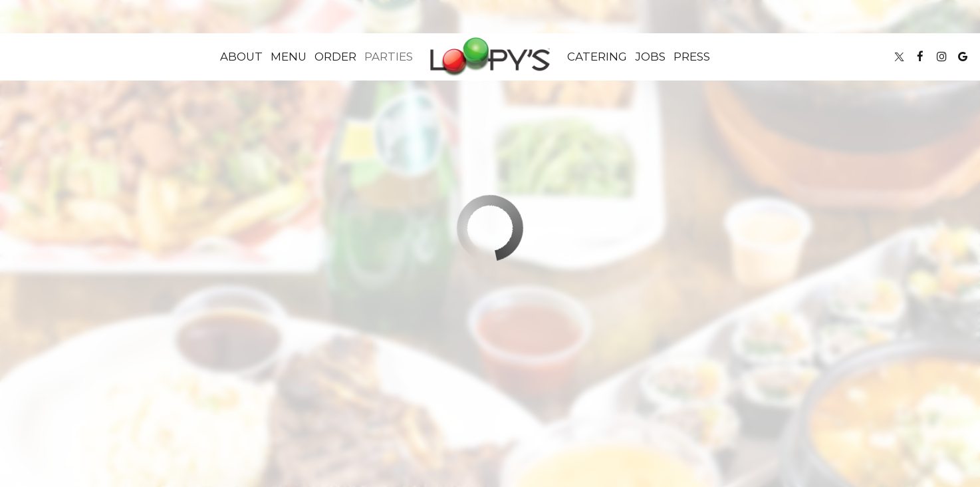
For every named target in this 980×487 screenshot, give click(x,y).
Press (692, 57)
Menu (289, 57)
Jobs (650, 57)
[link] (490, 57)
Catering (597, 57)
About (241, 57)
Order (335, 57)
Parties (389, 57)
